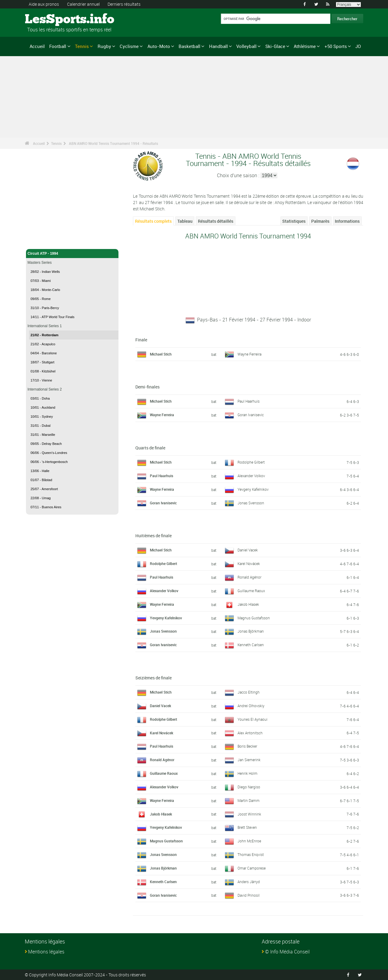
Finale (141, 340)
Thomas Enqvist (251, 854)
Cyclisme (129, 46)
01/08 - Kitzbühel (43, 371)
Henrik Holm (247, 773)
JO (358, 46)
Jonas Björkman (251, 631)
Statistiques (294, 221)
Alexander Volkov (251, 476)
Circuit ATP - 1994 (72, 254)
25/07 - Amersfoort (44, 489)
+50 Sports (336, 46)
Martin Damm (249, 800)
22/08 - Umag (41, 498)
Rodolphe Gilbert (251, 462)
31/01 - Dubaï (41, 426)
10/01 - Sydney (42, 417)
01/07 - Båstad (41, 480)
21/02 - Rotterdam (44, 335)
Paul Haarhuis (249, 401)
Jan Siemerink (249, 760)
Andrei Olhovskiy (251, 706)
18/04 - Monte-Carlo (45, 290)
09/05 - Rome (41, 299)
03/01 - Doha (40, 398)
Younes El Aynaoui (252, 719)
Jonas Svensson (251, 503)
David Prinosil (249, 895)
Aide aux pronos (44, 4)
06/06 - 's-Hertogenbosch (49, 462)
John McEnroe (249, 841)
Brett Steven (247, 827)
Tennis (82, 46)
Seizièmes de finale (154, 678)
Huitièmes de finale (154, 536)
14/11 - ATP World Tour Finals (52, 317)
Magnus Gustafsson (254, 618)
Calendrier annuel (83, 4)
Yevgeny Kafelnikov (253, 489)
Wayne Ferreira (249, 354)
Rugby (104, 46)
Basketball (189, 46)
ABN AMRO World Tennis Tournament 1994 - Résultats (113, 143)
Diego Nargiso (249, 787)
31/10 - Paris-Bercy (45, 308)
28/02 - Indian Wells (45, 272)
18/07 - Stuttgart (42, 362)
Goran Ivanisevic (251, 415)
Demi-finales (147, 387)
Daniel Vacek (248, 550)
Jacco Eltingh (249, 692)
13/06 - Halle (40, 471)
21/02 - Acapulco (43, 344)
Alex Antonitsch (250, 733)
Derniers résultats (124, 4)
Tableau (185, 221)
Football (58, 46)
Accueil (37, 46)
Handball (218, 46)
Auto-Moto (159, 46)
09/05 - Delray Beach (46, 444)
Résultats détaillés (216, 221)
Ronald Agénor (249, 577)
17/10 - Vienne (41, 380)
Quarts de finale (150, 448)
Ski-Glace (275, 46)
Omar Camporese (252, 868)
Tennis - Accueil (41, 241)
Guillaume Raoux (251, 591)
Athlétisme (305, 46)
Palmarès (320, 221)
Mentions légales (46, 952)
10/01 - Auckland (43, 407)
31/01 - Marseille (43, 435)
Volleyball (246, 46)
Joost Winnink (249, 814)
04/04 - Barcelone (44, 353)
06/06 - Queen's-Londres (49, 453)
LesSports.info (48, 20)
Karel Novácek (249, 563)
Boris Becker (247, 746)
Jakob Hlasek (248, 604)
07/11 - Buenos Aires (46, 507)
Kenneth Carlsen (251, 645)
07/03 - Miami (41, 281)
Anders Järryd (249, 882)
